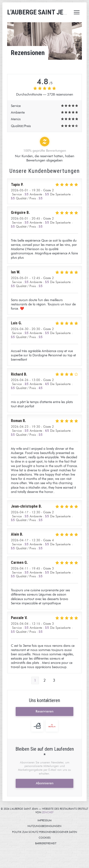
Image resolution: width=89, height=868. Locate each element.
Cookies (63, 838)
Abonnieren (45, 783)
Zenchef (48, 812)
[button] (77, 12)
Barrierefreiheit (62, 843)
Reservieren (44, 711)
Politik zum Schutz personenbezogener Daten (49, 832)
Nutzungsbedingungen (57, 826)
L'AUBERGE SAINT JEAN (39, 12)
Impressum (62, 820)
